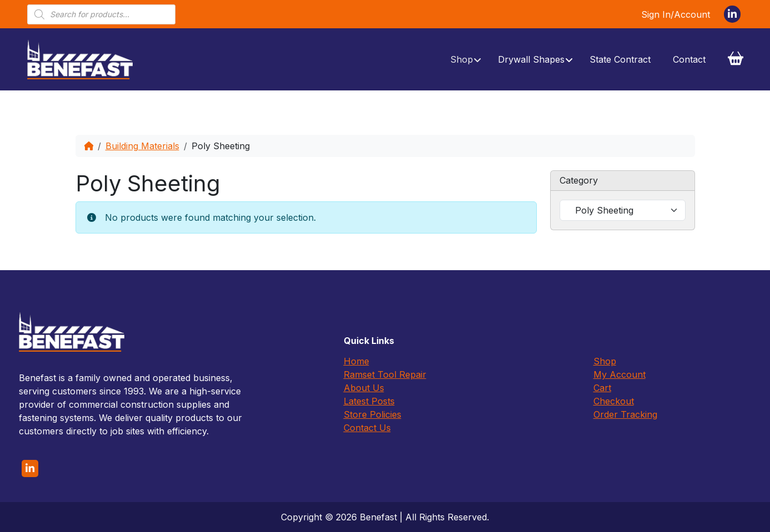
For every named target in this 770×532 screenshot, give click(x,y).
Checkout (614, 401)
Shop (605, 361)
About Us (364, 388)
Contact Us (367, 428)
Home (356, 361)
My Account (620, 374)
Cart (602, 388)
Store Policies (373, 414)
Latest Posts (369, 401)
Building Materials (142, 146)
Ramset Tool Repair (385, 374)
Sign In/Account (676, 14)
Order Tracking (625, 414)
